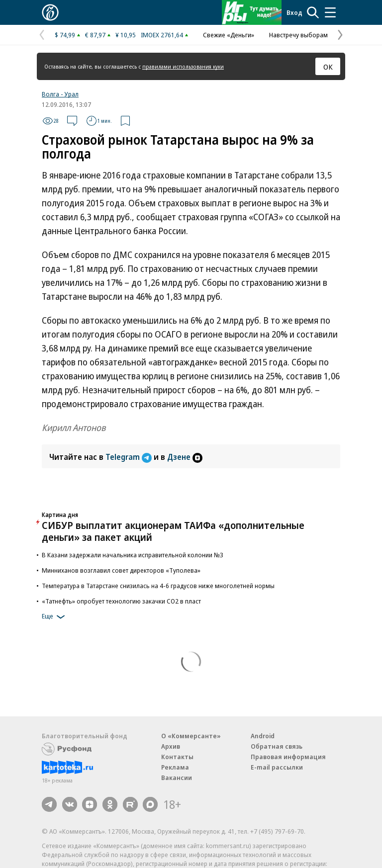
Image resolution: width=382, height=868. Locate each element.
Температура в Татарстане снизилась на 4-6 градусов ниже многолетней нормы (158, 586)
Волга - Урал (60, 94)
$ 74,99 (65, 35)
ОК (328, 67)
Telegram (130, 457)
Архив (171, 746)
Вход (294, 12)
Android (263, 736)
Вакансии (177, 778)
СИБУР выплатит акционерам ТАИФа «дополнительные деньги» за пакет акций (173, 531)
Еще (55, 617)
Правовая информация (288, 757)
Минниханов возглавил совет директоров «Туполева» (121, 570)
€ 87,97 (95, 35)
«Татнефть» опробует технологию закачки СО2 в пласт (121, 601)
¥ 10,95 (126, 35)
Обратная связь (277, 746)
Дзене (185, 457)
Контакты (177, 757)
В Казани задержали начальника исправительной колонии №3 (133, 555)
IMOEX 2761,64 (162, 35)
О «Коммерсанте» (191, 736)
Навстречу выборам (298, 35)
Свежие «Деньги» (229, 35)
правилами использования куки (183, 66)
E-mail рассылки (277, 767)
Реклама (175, 767)
